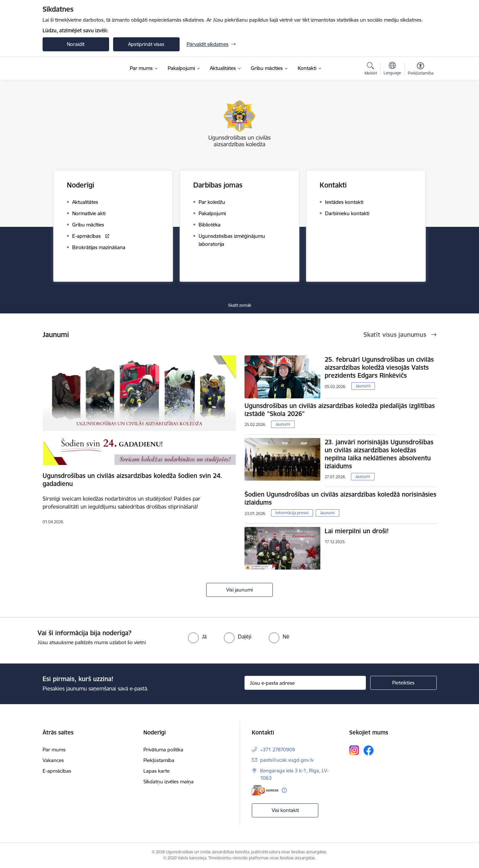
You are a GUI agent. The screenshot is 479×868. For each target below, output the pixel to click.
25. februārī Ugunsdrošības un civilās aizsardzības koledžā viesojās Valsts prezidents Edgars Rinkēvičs (379, 367)
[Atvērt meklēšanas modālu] (371, 70)
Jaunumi (363, 386)
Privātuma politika (163, 750)
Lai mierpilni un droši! (357, 531)
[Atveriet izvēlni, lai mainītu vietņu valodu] (392, 69)
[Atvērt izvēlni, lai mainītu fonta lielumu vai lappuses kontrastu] (421, 70)
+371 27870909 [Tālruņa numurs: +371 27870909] (278, 750)
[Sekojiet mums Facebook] (369, 750)
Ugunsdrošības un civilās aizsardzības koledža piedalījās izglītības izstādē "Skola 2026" (340, 410)
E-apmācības (57, 771)
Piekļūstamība (159, 760)
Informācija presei (292, 513)
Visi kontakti (285, 810)
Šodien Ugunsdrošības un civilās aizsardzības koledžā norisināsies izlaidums (340, 498)
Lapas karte (157, 771)
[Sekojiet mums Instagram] (354, 750)
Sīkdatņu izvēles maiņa (168, 782)
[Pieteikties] (403, 683)
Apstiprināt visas (146, 44)
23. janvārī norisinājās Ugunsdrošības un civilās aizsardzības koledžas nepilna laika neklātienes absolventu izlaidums (379, 454)
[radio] (197, 637)
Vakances (53, 760)
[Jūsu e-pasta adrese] (305, 683)
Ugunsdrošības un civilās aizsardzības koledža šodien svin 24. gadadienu (132, 480)
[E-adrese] (265, 790)
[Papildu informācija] (284, 790)
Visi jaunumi (239, 590)
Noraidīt (76, 44)
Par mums (54, 750)
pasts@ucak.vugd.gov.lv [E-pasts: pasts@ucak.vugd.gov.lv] (287, 760)
